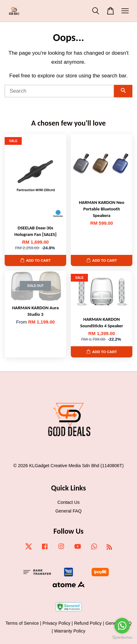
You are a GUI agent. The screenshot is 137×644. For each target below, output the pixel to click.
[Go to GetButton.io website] (122, 638)
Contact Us (68, 502)
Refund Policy (88, 623)
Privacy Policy (57, 623)
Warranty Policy (70, 631)
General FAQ (68, 511)
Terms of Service (22, 623)
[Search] (59, 91)
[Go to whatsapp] (122, 626)
